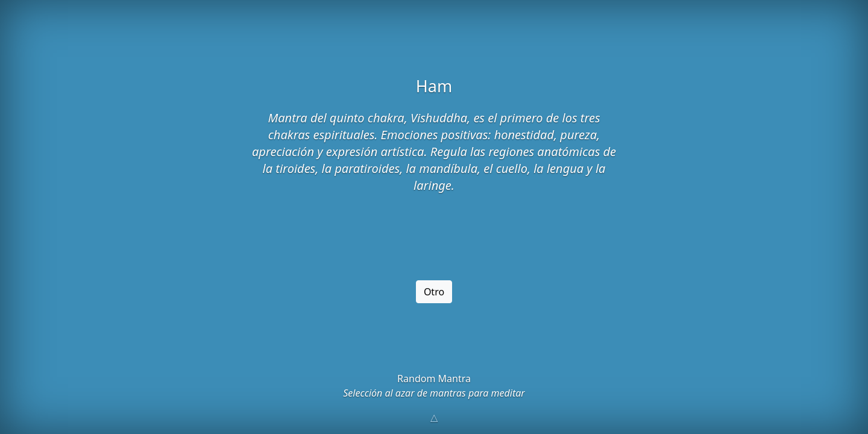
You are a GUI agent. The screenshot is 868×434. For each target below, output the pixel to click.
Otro (434, 292)
